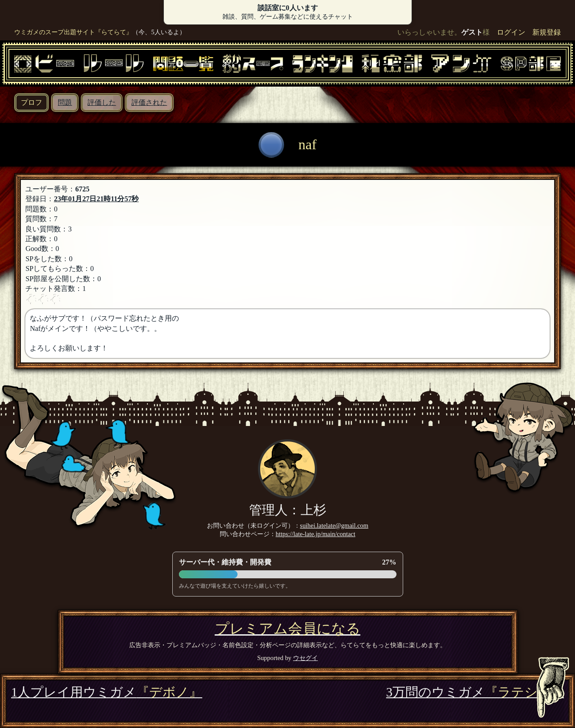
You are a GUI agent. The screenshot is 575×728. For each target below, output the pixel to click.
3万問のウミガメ (475, 692)
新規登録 (547, 32)
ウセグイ (305, 658)
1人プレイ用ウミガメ (107, 692)
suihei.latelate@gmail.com (334, 525)
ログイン (511, 32)
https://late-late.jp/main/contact (315, 534)
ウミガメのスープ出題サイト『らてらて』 (73, 32)
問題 (65, 102)
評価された (149, 102)
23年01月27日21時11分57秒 (96, 199)
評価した (102, 102)
